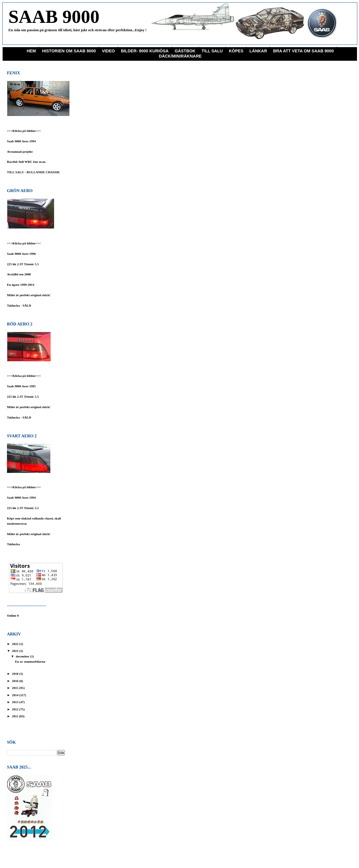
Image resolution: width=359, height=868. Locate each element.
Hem (31, 51)
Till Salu (212, 51)
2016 (15, 681)
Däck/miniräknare (180, 56)
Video (108, 51)
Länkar (258, 51)
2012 (15, 709)
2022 (15, 644)
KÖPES (236, 51)
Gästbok (185, 51)
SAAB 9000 (54, 17)
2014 (15, 695)
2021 (15, 651)
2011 (15, 716)
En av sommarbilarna (30, 661)
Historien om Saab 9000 (69, 51)
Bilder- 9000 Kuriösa (145, 51)
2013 (15, 702)
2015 (15, 688)
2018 (15, 674)
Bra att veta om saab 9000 (303, 51)
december (23, 656)
